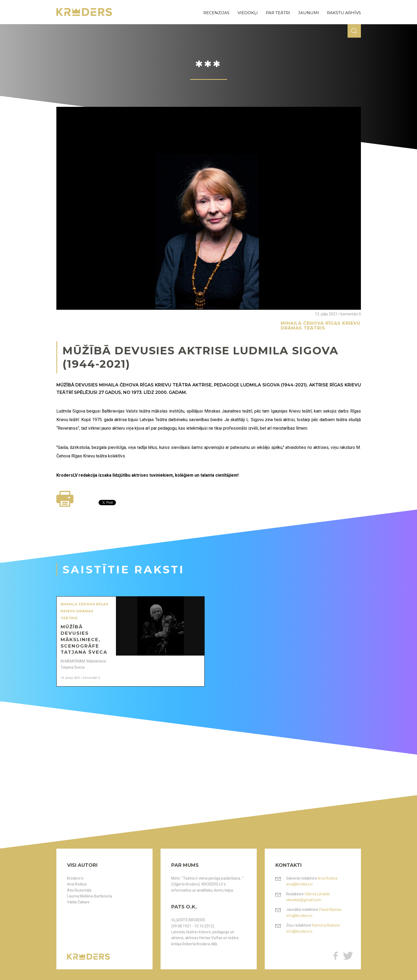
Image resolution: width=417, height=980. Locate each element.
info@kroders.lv (299, 916)
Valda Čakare (78, 902)
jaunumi (309, 13)
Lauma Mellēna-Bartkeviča (89, 896)
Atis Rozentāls (79, 890)
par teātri (278, 13)
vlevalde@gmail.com (304, 900)
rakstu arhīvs (344, 13)
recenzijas (216, 13)
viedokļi (248, 13)
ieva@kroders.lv (299, 884)
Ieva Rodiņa (77, 884)
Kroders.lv (75, 878)
